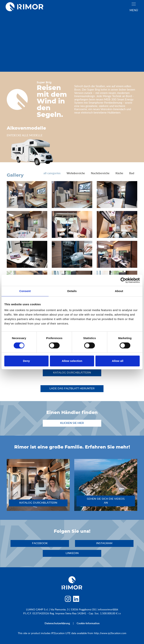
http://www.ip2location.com (110, 633)
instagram (104, 543)
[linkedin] (76, 600)
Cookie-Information (88, 623)
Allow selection (72, 361)
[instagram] (68, 600)
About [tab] (119, 291)
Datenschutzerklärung (57, 623)
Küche (119, 173)
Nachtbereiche (100, 173)
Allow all (118, 361)
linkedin (72, 553)
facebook (40, 543)
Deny (26, 361)
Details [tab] (72, 291)
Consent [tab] (25, 291)
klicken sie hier (72, 423)
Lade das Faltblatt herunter (72, 389)
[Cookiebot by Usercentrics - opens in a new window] (123, 280)
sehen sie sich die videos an (106, 501)
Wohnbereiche (76, 173)
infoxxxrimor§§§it (108, 609)
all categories (52, 173)
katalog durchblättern (72, 373)
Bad (132, 173)
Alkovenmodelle (26, 128)
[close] (134, 4)
